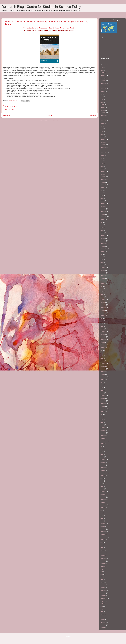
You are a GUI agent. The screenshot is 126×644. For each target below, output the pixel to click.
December (103, 81)
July (102, 94)
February (103, 75)
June (102, 97)
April (102, 70)
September (103, 89)
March (102, 73)
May (102, 67)
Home (50, 115)
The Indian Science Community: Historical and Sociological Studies (49, 28)
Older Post (93, 115)
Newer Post (7, 115)
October (103, 86)
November (103, 83)
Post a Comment (9, 109)
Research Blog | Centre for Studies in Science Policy (41, 7)
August (102, 91)
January (103, 78)
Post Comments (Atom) (53, 120)
